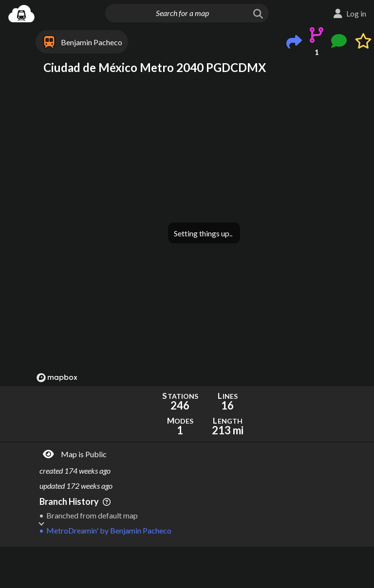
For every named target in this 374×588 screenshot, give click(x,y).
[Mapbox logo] (57, 378)
